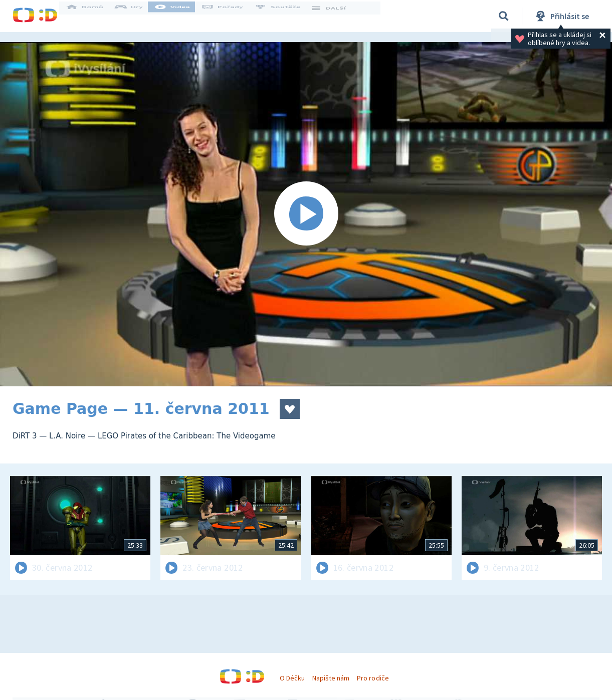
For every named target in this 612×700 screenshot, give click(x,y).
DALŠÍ (337, 16)
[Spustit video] (306, 214)
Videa (181, 16)
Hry (138, 16)
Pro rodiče (373, 678)
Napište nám (331, 678)
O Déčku (292, 678)
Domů (93, 16)
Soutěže (286, 16)
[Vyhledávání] (504, 16)
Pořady (231, 16)
